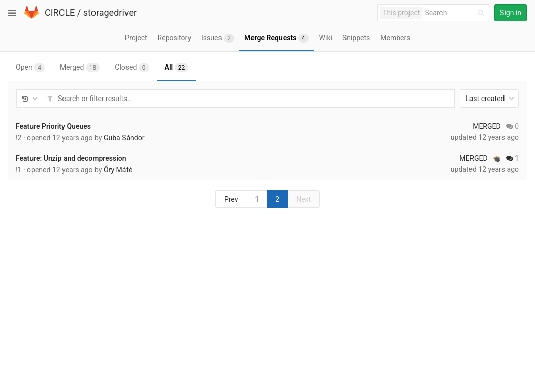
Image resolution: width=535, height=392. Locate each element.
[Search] (456, 13)
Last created (490, 99)
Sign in (511, 13)
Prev (231, 199)
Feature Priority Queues (53, 126)
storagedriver (110, 12)
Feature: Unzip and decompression (71, 158)
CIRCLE (60, 12)
